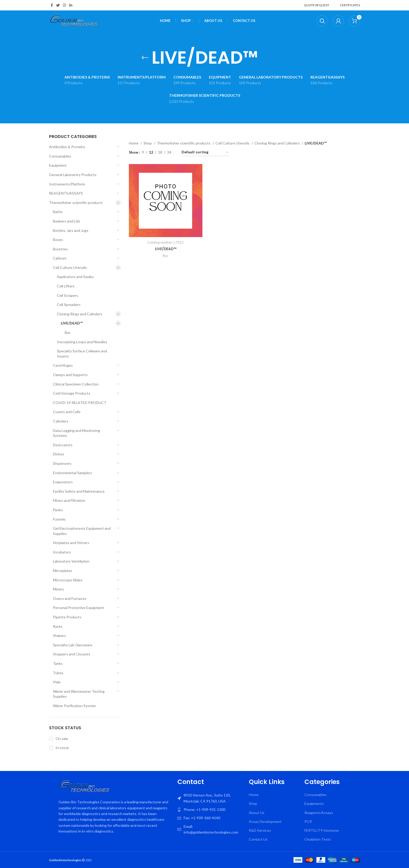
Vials (57, 682)
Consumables (60, 156)
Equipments (314, 803)
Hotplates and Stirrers (71, 543)
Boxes (58, 240)
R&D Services (260, 830)
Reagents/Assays (319, 813)
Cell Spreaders (69, 305)
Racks (58, 626)
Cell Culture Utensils (70, 267)
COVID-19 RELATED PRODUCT (80, 403)
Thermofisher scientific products (76, 203)
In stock (62, 748)
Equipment (58, 165)
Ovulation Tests (318, 839)
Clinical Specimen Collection (76, 384)
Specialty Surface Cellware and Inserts (82, 354)
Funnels (59, 519)
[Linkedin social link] (71, 5)
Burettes (60, 249)
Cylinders (61, 421)
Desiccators (63, 445)
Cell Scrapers (68, 295)
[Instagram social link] (64, 5)
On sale (61, 739)
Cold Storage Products (72, 393)
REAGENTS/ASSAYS (66, 193)
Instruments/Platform (67, 184)
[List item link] (210, 810)
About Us (257, 813)
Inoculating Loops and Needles (82, 342)
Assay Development (265, 821)
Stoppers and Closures (72, 654)
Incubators (62, 552)
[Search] (322, 21)
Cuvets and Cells (67, 412)
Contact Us (258, 839)
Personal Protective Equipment (79, 608)
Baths (58, 212)
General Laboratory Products (73, 175)
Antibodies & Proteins (67, 147)
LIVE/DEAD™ (72, 323)
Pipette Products (67, 617)
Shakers (59, 635)
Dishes (59, 454)
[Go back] (145, 58)
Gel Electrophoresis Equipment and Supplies (82, 531)
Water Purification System (74, 706)
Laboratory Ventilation (71, 561)
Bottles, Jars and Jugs (71, 230)
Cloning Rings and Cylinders (80, 314)
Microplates (63, 571)
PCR (308, 821)
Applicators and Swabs (75, 277)
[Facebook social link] (52, 5)
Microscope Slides (68, 580)
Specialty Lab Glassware (73, 645)
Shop (148, 143)
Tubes (58, 673)
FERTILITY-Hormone (322, 830)
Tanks (58, 663)
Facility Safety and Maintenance (79, 491)
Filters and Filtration (69, 500)
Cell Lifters (66, 286)
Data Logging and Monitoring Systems (77, 433)
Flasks (58, 510)
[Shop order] (205, 152)
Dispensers (62, 463)
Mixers (58, 589)
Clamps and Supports (70, 375)
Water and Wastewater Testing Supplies (79, 694)
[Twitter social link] (58, 5)
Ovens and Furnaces (70, 598)
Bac (68, 332)
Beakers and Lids (67, 221)
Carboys (60, 258)
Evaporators (63, 482)
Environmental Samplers (73, 473)
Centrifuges (63, 365)
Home (134, 143)
